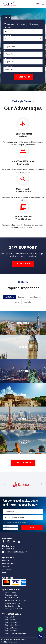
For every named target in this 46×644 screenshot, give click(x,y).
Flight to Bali (10, 617)
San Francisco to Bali (13, 606)
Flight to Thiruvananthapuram (16, 633)
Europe (21, 297)
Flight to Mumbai (11, 628)
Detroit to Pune (11, 592)
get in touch (23, 264)
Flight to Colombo (12, 622)
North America (35, 297)
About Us (6, 561)
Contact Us (6, 567)
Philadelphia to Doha (12, 603)
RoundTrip (12, 24)
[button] (17, 526)
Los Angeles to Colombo (14, 609)
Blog (4, 573)
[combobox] (23, 32)
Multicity (36, 24)
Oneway (24, 24)
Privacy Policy (8, 564)
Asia (17, 302)
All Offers (10, 297)
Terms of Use (7, 570)
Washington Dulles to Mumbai (16, 601)
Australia (27, 302)
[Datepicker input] (23, 62)
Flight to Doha (10, 620)
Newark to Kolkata (12, 595)
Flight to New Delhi (12, 625)
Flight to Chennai (11, 631)
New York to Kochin (12, 598)
